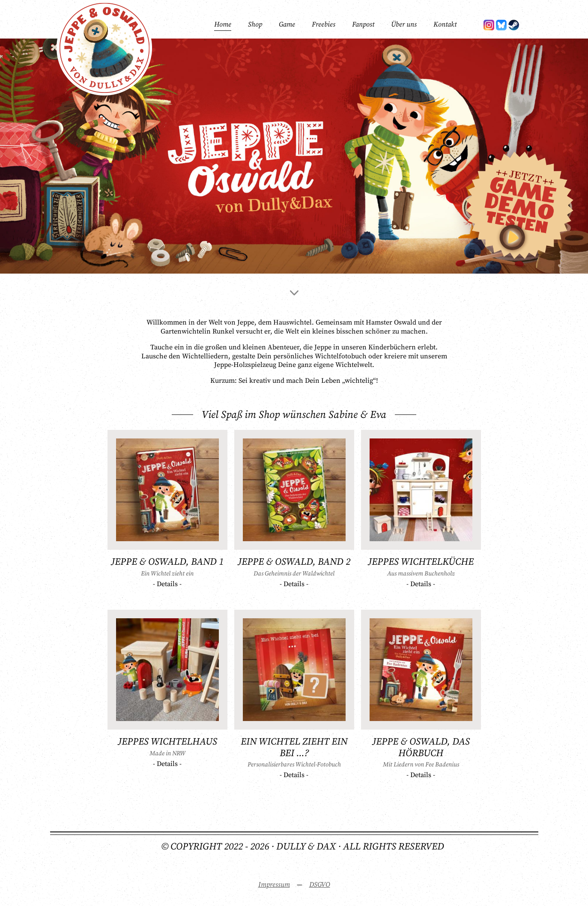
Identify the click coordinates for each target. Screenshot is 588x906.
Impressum (274, 885)
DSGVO (320, 885)
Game (287, 24)
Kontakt (445, 24)
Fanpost (363, 24)
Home (223, 24)
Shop (255, 24)
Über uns (404, 24)
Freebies (324, 24)
